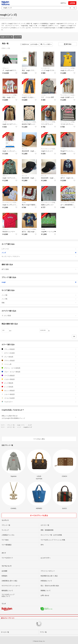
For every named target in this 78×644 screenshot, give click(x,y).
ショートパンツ (7, 149)
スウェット (6, 68)
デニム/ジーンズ (26, 95)
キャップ (24, 149)
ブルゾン (5, 176)
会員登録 (72, 3)
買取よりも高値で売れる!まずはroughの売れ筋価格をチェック (39, 417)
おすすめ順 (34, 44)
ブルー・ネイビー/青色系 (39, 372)
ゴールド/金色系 (39, 398)
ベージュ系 (39, 364)
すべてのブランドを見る (39, 515)
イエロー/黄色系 (39, 379)
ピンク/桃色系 (39, 383)
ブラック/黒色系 (39, 349)
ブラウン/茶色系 (39, 361)
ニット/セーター (46, 68)
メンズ (18, 37)
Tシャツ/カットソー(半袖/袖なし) (68, 68)
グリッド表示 (46, 44)
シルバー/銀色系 (39, 394)
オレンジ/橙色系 (39, 391)
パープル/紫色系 (39, 376)
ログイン (63, 3)
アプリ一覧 (43, 632)
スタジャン (64, 176)
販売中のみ (25, 44)
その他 (24, 203)
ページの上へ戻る (39, 439)
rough (39, 282)
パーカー (44, 95)
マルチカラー (39, 402)
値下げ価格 (39, 269)
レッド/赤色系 (39, 387)
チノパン (24, 68)
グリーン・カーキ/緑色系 (39, 368)
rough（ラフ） (7, 37)
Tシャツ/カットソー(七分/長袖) (68, 95)
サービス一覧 (5, 632)
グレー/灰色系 (39, 357)
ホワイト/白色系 (39, 353)
